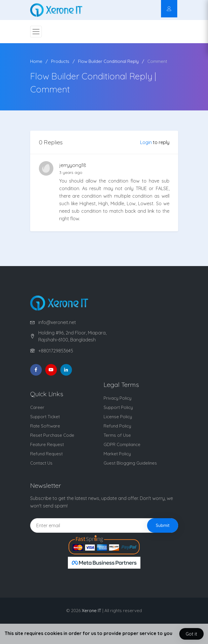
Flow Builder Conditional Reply (108, 61)
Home (36, 61)
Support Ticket (45, 417)
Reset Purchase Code (52, 435)
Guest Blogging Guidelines (130, 463)
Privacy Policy (117, 398)
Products (60, 61)
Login (146, 142)
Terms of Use (117, 435)
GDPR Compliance (122, 444)
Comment (157, 61)
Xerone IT (92, 611)
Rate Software (45, 426)
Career (37, 407)
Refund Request (46, 454)
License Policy (118, 417)
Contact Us (41, 463)
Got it (191, 634)
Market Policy (117, 454)
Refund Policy (117, 426)
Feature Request (47, 444)
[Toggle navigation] (36, 32)
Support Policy (118, 407)
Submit (163, 525)
